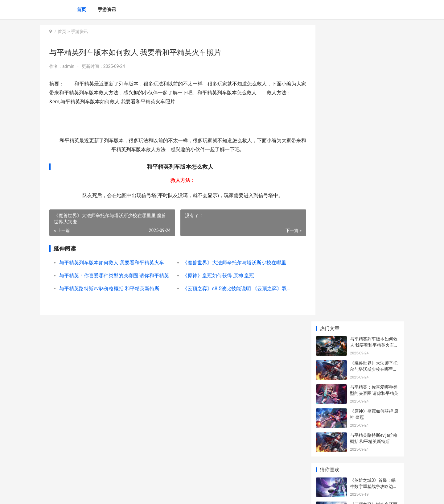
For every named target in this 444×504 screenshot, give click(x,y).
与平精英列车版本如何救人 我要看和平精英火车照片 (112, 263)
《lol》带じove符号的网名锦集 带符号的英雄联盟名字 (374, 380)
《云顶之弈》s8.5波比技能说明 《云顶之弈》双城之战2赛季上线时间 (230, 289)
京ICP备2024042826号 (124, 494)
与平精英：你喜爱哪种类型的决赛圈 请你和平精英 (112, 276)
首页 (81, 10)
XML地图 (152, 494)
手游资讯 (107, 10)
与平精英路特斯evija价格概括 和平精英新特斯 (109, 289)
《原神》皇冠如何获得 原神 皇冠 (213, 276)
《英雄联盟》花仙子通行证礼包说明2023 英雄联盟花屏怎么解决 (374, 262)
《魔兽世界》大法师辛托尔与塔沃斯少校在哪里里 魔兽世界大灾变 (230, 263)
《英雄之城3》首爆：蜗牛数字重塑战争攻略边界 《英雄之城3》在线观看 (374, 190)
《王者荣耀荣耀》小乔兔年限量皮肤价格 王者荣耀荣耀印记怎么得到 (374, 428)
